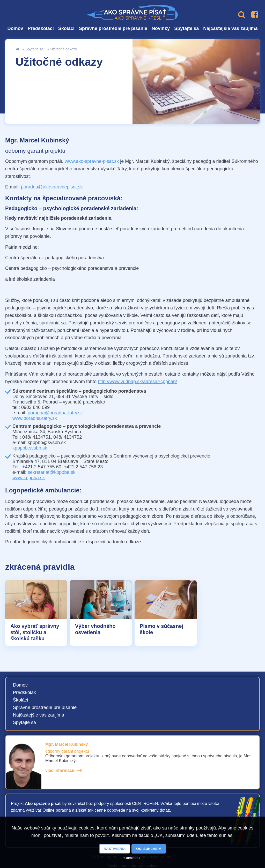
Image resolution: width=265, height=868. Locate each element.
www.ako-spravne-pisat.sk (92, 161)
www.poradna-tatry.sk (35, 418)
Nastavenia (115, 849)
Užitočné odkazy (64, 49)
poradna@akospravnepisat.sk (52, 187)
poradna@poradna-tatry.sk (55, 413)
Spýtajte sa (34, 49)
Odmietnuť (133, 858)
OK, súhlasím (149, 849)
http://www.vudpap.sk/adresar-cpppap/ (137, 382)
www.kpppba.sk (29, 478)
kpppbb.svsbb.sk (30, 448)
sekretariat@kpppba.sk (51, 472)
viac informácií (60, 770)
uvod (17, 49)
